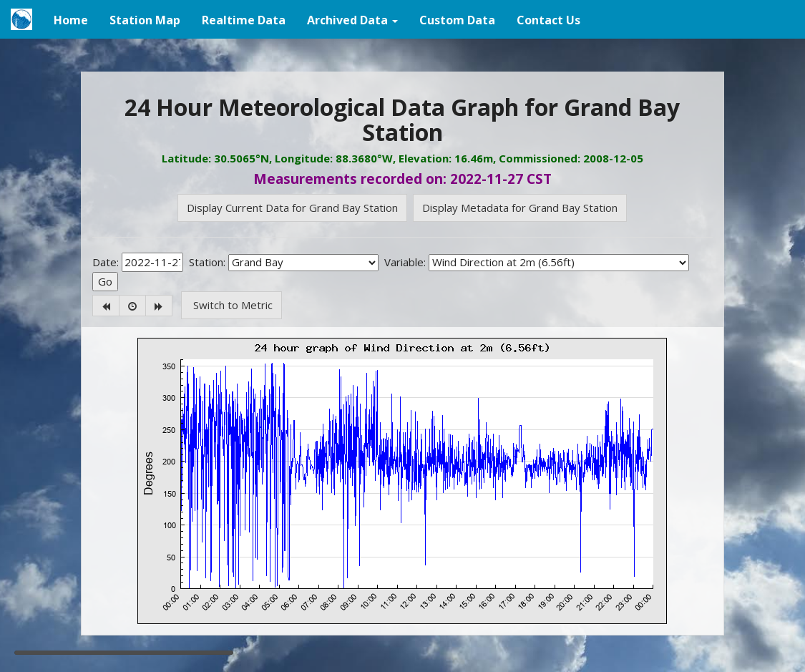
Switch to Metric (231, 305)
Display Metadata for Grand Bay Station (520, 208)
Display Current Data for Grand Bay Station (292, 208)
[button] (352, 19)
